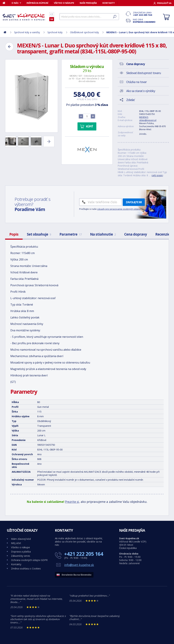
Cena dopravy (136, 234)
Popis (14, 234)
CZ (52, 14)
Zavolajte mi (134, 202)
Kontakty (109, 3)
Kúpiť (89, 126)
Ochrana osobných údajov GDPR (29, 560)
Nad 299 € (144, 21)
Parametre (71, 234)
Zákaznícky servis (21, 556)
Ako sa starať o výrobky (141, 91)
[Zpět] (9, 47)
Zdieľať (130, 100)
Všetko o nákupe (64, 3)
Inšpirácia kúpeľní (37, 3)
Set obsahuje (39, 234)
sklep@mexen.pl (148, 120)
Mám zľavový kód (21, 539)
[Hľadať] (89, 17)
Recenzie (163, 234)
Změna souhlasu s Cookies (26, 568)
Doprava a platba (21, 552)
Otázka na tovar (136, 82)
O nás (15, 3)
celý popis (157, 175)
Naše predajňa (88, 3)
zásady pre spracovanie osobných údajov (119, 209)
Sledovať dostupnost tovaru (144, 73)
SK (52, 19)
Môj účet (16, 543)
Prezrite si (72, 502)
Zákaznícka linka (144, 14)
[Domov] (6, 3)
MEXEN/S (144, 117)
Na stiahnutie (103, 234)
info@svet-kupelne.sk (79, 565)
